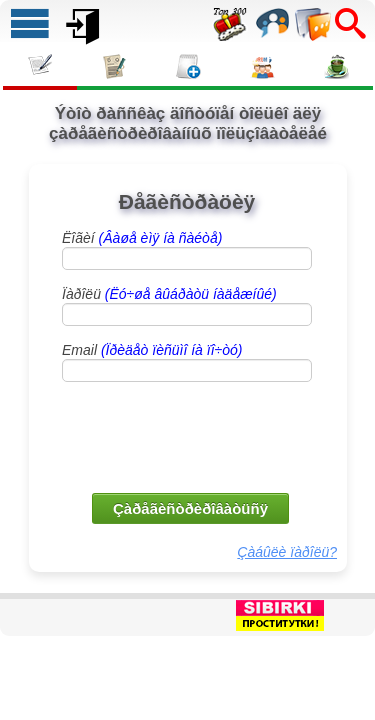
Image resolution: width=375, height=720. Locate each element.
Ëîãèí (142, 238)
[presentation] (189, 436)
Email (152, 350)
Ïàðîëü (169, 294)
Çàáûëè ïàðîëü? (287, 552)
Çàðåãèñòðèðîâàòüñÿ (190, 508)
